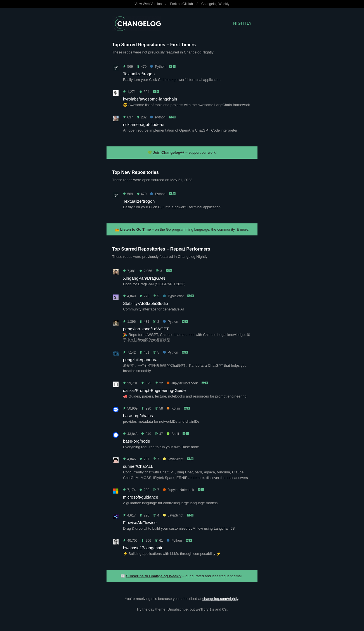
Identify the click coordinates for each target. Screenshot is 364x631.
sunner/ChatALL (138, 466)
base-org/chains (138, 416)
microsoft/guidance (141, 497)
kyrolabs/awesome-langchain (150, 99)
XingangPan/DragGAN (144, 278)
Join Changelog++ (169, 152)
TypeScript (173, 296)
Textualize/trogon (139, 74)
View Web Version (148, 4)
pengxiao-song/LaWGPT (146, 329)
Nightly (243, 23)
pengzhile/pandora (140, 360)
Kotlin (173, 408)
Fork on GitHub (182, 4)
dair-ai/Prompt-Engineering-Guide (154, 390)
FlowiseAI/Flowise (140, 523)
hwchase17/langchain (143, 548)
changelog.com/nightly (220, 599)
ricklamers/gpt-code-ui (144, 124)
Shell (173, 434)
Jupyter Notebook (182, 383)
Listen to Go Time (136, 229)
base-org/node (137, 441)
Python (158, 67)
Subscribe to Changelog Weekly (154, 576)
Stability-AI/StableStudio (146, 303)
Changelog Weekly (215, 4)
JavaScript (173, 459)
